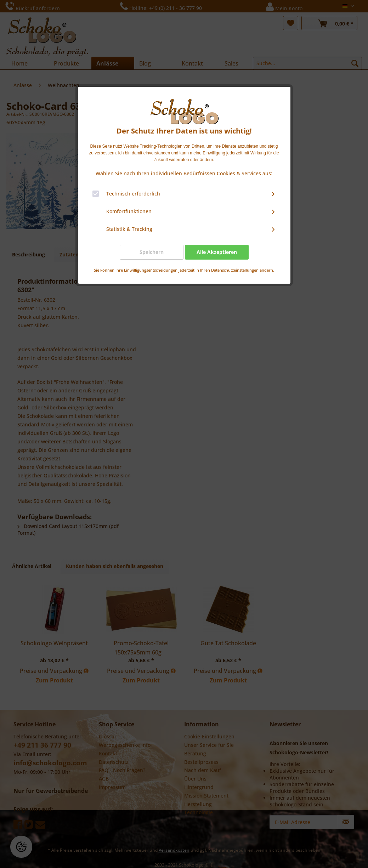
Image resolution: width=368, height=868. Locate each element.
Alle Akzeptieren (217, 252)
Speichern (152, 252)
